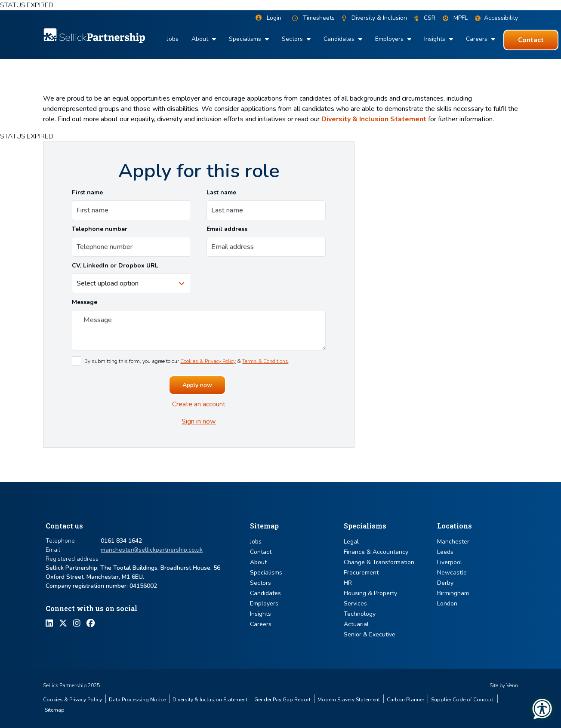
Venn (512, 685)
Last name (221, 192)
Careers (478, 39)
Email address (227, 229)
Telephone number (100, 229)
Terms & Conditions (265, 361)
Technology (360, 614)
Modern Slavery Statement (349, 700)
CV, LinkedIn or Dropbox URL (115, 266)
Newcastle (452, 573)
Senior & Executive (370, 634)
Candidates (340, 39)
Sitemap (55, 710)
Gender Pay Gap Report (282, 700)
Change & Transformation (379, 562)
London (447, 604)
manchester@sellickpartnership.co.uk (152, 550)
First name (87, 192)
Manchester (453, 542)
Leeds (445, 552)
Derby (445, 583)
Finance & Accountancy (376, 552)
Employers (390, 39)
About (201, 39)
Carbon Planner (405, 700)
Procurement (361, 573)
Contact (261, 552)
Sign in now (199, 421)
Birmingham (453, 593)
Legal (351, 542)
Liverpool (450, 562)
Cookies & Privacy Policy (208, 361)
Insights (436, 39)
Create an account (199, 404)
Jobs (173, 39)
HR (348, 583)
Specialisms (246, 39)
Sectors (293, 39)
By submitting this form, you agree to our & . (187, 361)
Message (85, 302)
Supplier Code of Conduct (462, 700)
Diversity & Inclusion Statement (374, 119)
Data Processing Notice (137, 700)
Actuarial (356, 624)
